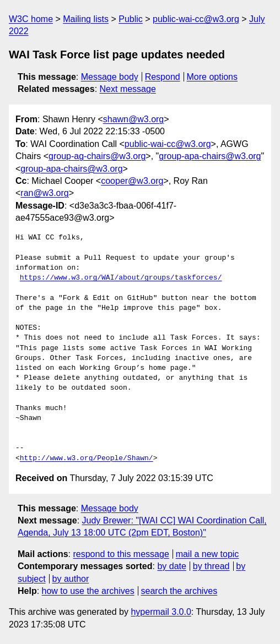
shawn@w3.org (134, 119)
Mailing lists (86, 19)
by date (171, 566)
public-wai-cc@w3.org (196, 19)
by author (71, 579)
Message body (110, 77)
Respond (163, 77)
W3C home (31, 19)
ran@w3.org (44, 193)
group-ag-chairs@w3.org (97, 156)
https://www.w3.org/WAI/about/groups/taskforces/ (121, 278)
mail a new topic (208, 554)
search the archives (179, 591)
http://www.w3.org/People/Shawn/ (87, 459)
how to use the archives (88, 591)
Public (131, 19)
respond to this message (121, 554)
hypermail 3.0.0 (161, 612)
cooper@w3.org (132, 181)
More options (212, 77)
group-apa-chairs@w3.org (210, 156)
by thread (211, 566)
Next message (128, 89)
